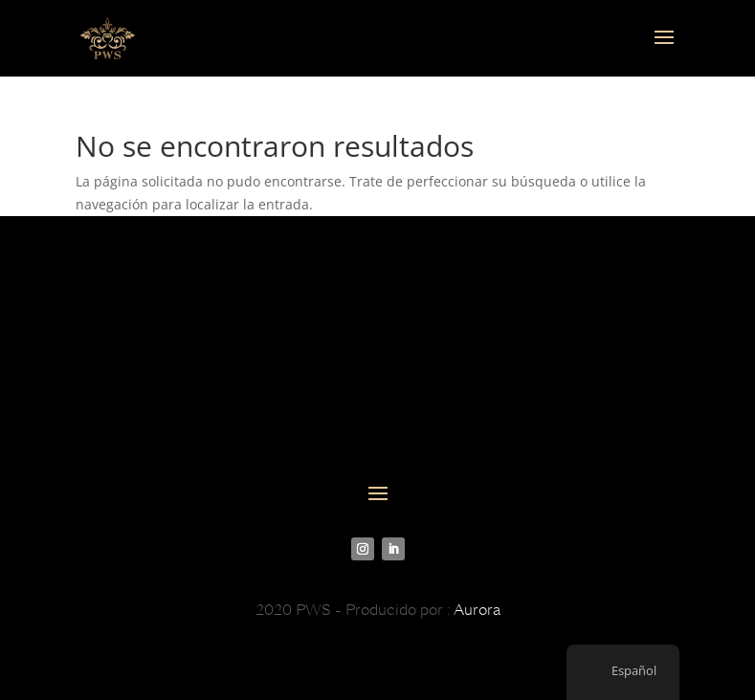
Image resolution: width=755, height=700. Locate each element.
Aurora (477, 610)
